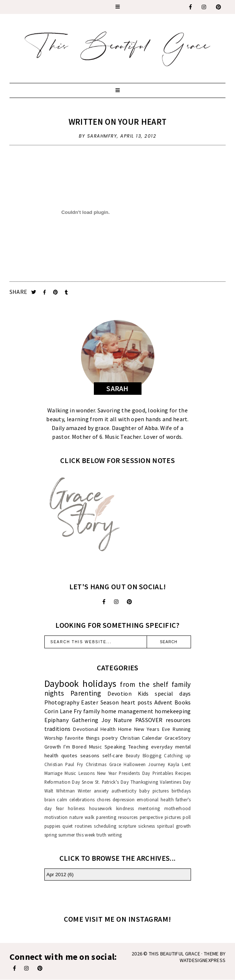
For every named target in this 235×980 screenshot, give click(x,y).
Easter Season (100, 702)
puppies (52, 826)
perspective (151, 817)
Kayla (174, 764)
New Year (107, 773)
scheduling (105, 826)
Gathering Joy (91, 720)
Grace (115, 764)
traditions (58, 729)
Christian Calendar (141, 738)
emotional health (155, 799)
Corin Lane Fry (63, 711)
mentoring (149, 808)
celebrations (82, 799)
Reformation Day (62, 782)
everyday (162, 747)
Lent (186, 764)
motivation (56, 817)
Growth (53, 747)
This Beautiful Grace (175, 954)
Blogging (152, 755)
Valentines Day (175, 782)
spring (51, 835)
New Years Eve (152, 729)
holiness (76, 808)
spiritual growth (174, 826)
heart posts (137, 702)
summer (67, 835)
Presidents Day (134, 773)
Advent (164, 702)
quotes (69, 755)
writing (115, 835)
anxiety (101, 791)
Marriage (53, 773)
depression (124, 799)
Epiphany (56, 720)
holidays (99, 684)
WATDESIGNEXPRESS (203, 960)
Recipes (183, 773)
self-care (113, 755)
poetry (110, 738)
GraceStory (178, 738)
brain (50, 799)
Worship (54, 738)
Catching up (177, 755)
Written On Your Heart (117, 122)
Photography (62, 702)
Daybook (62, 684)
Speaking (115, 747)
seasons (90, 755)
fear (60, 808)
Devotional (85, 729)
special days (173, 693)
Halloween (135, 764)
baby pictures (154, 791)
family (92, 711)
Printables (163, 773)
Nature (123, 720)
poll (187, 817)
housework (101, 808)
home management (127, 711)
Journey (157, 764)
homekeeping (173, 711)
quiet (68, 826)
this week (86, 835)
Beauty (133, 755)
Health (108, 729)
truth (102, 835)
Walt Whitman (60, 791)
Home (125, 729)
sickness (146, 826)
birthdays (181, 791)
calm (62, 799)
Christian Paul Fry (64, 764)
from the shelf (144, 684)
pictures (173, 817)
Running (182, 729)
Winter (84, 791)
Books (183, 702)
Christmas (96, 764)
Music (96, 747)
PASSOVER (149, 720)
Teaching (138, 747)
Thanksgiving (144, 782)
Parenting (86, 693)
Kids (143, 693)
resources (178, 720)
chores (104, 799)
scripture (127, 826)
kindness (125, 808)
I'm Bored (75, 747)
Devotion (119, 693)
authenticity (124, 791)
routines (83, 826)
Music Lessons (80, 773)
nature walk (82, 817)
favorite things (82, 738)
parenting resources (117, 817)
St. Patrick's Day (112, 782)
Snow (87, 782)
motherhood (178, 808)
